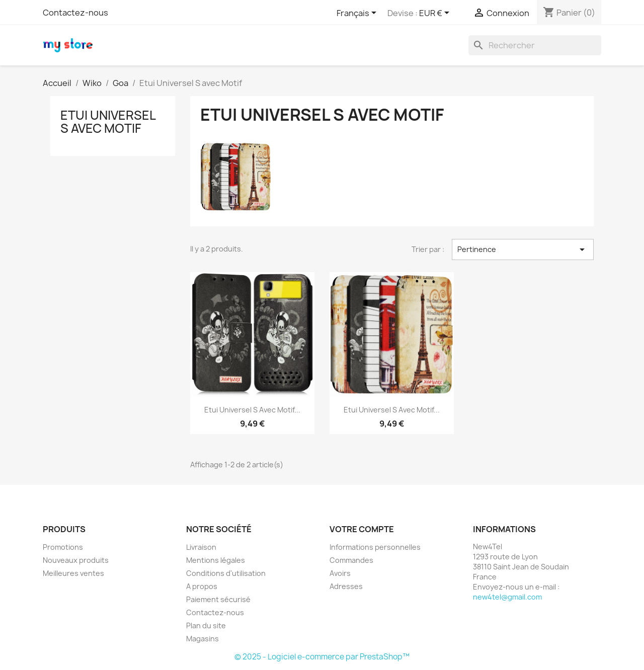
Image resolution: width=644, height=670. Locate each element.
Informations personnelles (375, 547)
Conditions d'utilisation (226, 573)
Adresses (346, 586)
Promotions (63, 547)
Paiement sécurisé (218, 599)
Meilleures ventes (73, 573)
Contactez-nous (75, 13)
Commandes (351, 560)
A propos (202, 586)
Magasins (203, 639)
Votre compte (362, 529)
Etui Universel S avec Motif (108, 122)
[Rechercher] (535, 45)
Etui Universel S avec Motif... (252, 410)
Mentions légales (216, 560)
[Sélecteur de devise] (436, 14)
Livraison (201, 547)
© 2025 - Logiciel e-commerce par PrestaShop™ (322, 657)
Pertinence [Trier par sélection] (523, 249)
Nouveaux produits (76, 560)
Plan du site (206, 625)
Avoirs (340, 573)
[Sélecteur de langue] (358, 14)
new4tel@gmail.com (507, 597)
